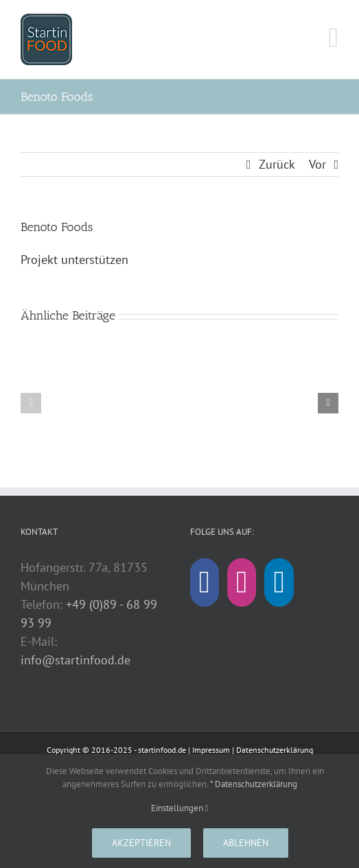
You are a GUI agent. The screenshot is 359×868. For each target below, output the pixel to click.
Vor (317, 164)
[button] (31, 403)
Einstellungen (180, 808)
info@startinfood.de (76, 660)
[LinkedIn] (279, 582)
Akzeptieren (141, 843)
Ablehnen (246, 843)
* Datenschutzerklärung (254, 784)
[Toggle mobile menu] (333, 38)
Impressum (211, 750)
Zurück (277, 164)
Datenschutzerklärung (275, 750)
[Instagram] (242, 582)
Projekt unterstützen (74, 260)
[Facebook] (205, 582)
